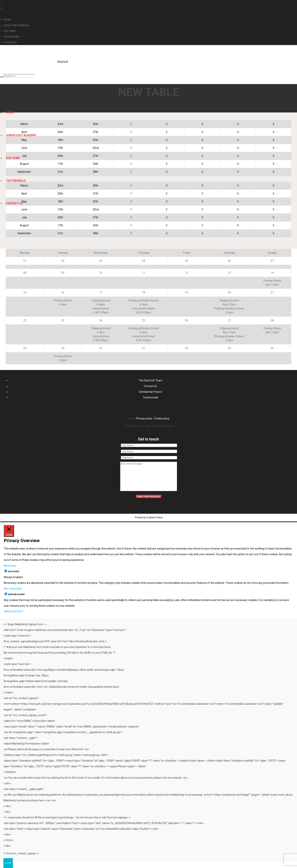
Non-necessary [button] (13, 589)
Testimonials (150, 397)
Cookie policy (162, 418)
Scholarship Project (150, 392)
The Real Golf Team (150, 380)
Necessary (14, 571)
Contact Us (150, 386)
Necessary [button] (10, 566)
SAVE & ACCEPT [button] (14, 611)
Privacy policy (144, 418)
